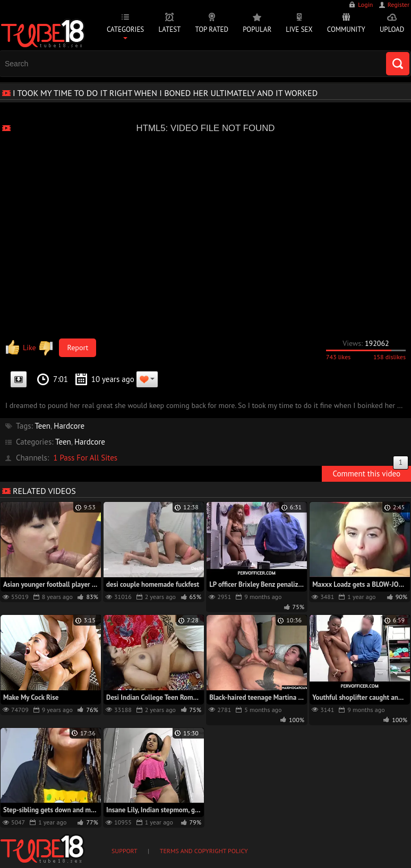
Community (346, 29)
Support (125, 851)
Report (78, 348)
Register (399, 5)
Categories (125, 29)
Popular (257, 29)
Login (365, 5)
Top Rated (212, 29)
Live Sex (299, 29)
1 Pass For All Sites (85, 458)
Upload (392, 29)
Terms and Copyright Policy (204, 851)
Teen (42, 426)
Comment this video (370, 472)
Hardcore (69, 426)
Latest (169, 29)
